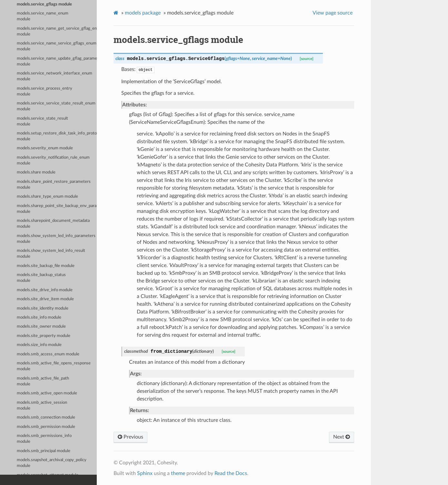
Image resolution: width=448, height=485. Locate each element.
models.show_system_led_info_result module (51, 254)
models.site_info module (39, 317)
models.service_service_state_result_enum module (56, 106)
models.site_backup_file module (46, 266)
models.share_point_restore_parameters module (54, 185)
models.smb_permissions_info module (44, 439)
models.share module (36, 172)
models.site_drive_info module (45, 290)
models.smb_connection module (46, 417)
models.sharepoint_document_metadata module (53, 224)
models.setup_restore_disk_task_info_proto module (57, 136)
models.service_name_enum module (43, 16)
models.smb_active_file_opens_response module (54, 366)
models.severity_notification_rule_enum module (53, 160)
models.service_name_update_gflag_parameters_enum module (57, 61)
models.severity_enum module (45, 148)
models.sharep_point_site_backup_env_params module (57, 209)
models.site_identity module (43, 308)
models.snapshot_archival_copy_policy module (52, 463)
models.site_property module (44, 336)
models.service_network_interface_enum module (55, 76)
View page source (333, 13)
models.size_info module (39, 345)
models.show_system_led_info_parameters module (56, 239)
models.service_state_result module (42, 121)
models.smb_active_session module (42, 406)
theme (178, 473)
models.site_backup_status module (41, 278)
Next (342, 437)
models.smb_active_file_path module (43, 381)
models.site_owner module (41, 327)
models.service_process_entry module (45, 91)
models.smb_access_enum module (48, 354)
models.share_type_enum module (47, 197)
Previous (130, 437)
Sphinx (145, 473)
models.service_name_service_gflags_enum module (57, 46)
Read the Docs (231, 473)
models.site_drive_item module (45, 299)
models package (143, 13)
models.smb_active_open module (47, 393)
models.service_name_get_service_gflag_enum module (57, 31)
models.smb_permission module (46, 427)
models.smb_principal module (44, 451)
